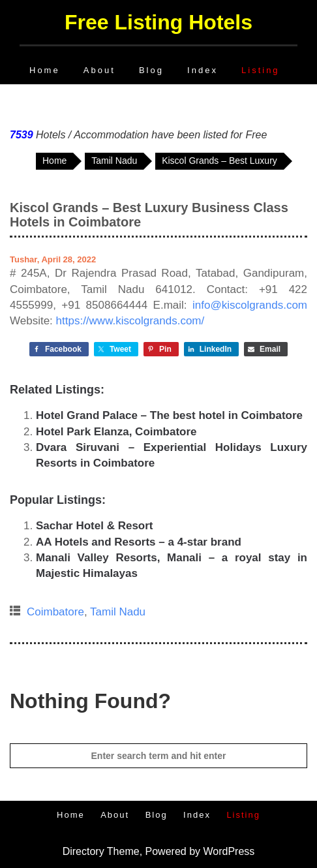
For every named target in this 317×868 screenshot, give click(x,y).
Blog (151, 70)
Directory (83, 851)
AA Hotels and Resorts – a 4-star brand (139, 542)
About (99, 70)
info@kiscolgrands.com (250, 305)
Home (45, 70)
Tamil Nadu (118, 612)
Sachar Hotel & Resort (95, 526)
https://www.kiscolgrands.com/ (130, 321)
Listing (261, 70)
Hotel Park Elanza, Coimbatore (116, 432)
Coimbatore (55, 612)
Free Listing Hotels (158, 22)
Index (203, 70)
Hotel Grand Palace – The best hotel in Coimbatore (169, 415)
